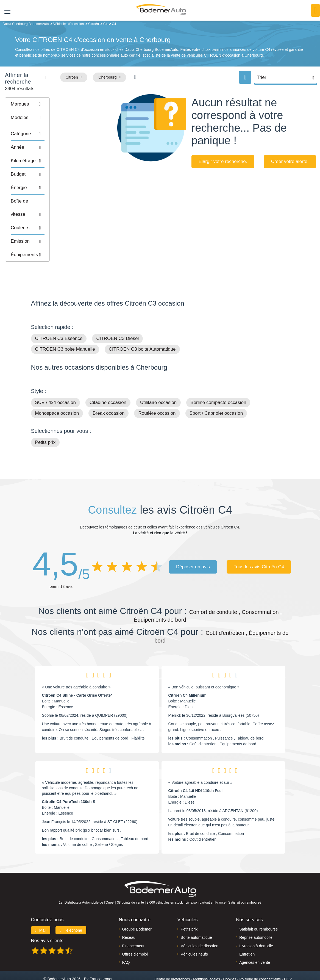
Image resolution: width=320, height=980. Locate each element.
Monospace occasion (57, 391)
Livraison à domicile (256, 924)
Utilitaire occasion (158, 381)
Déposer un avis (193, 545)
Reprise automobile (256, 916)
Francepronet (101, 957)
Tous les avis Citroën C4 (259, 545)
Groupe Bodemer (137, 907)
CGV (288, 957)
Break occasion (108, 391)
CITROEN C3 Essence (59, 317)
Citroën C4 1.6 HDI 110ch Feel (196, 769)
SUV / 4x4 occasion (55, 381)
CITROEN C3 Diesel (117, 317)
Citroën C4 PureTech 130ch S (69, 780)
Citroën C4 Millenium (187, 674)
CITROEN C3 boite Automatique (142, 327)
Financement (133, 924)
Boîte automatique (196, 916)
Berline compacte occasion (218, 381)
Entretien (247, 932)
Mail (41, 908)
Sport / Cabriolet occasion (216, 391)
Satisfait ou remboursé (258, 907)
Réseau (129, 916)
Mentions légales (207, 957)
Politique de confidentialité (260, 957)
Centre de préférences (172, 957)
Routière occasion (157, 391)
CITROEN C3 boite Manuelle (65, 327)
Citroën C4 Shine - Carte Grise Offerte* (77, 674)
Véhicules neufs (194, 932)
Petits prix (45, 421)
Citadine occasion (108, 381)
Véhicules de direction (200, 924)
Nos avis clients (47, 919)
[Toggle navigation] (5, 11)
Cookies (230, 957)
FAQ (126, 941)
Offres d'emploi (135, 932)
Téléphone (71, 908)
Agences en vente (255, 941)
